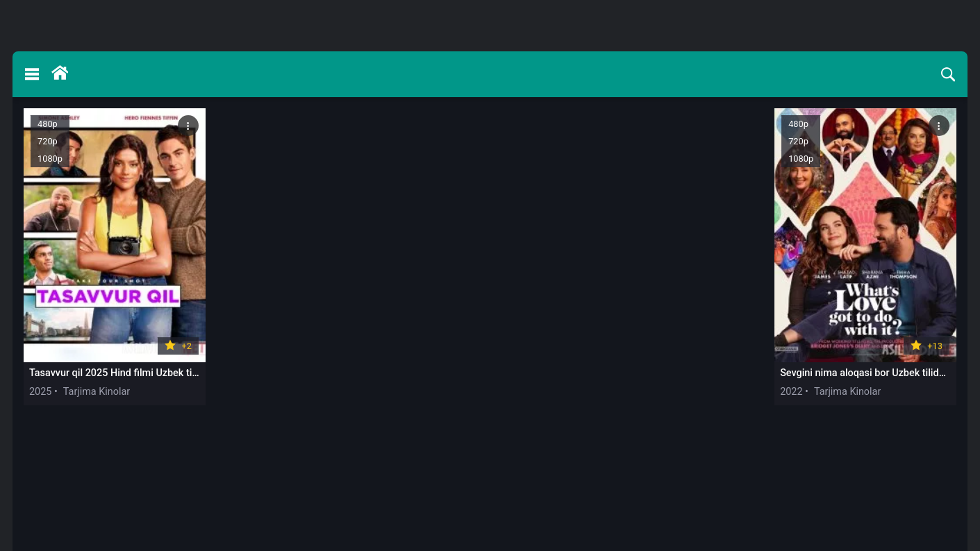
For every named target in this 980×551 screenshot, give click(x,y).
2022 (791, 392)
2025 (40, 392)
